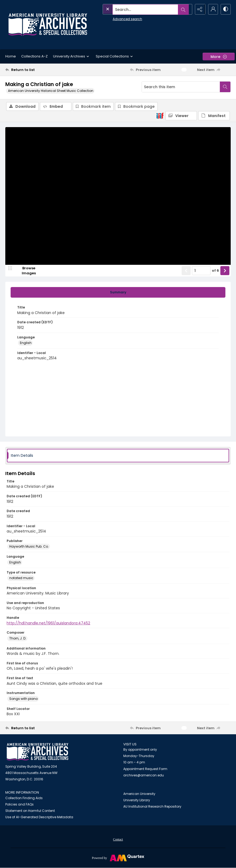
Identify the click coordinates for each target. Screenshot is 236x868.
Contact (118, 840)
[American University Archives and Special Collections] (38, 752)
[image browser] (25, 271)
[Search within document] (225, 87)
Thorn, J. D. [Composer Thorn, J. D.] (18, 639)
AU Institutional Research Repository (152, 807)
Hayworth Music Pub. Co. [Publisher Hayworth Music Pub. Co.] (29, 547)
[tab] (118, 293)
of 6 (215, 271)
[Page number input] (201, 271)
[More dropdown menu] (219, 57)
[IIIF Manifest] (214, 116)
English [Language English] (26, 343)
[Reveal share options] (199, 9)
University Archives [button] (72, 56)
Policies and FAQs (19, 805)
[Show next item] (225, 271)
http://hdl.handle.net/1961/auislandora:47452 (48, 623)
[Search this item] (181, 87)
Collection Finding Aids (24, 798)
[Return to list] (35, 70)
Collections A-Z (34, 56)
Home (11, 56)
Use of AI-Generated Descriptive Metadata (39, 817)
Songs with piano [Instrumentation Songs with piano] (23, 699)
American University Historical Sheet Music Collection (51, 91)
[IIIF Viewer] (181, 116)
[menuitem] (118, 839)
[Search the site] (136, 9)
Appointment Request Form (145, 769)
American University (139, 794)
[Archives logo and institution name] (48, 25)
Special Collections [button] (115, 56)
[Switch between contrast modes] (225, 9)
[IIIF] (160, 115)
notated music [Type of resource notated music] (21, 578)
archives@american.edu (144, 775)
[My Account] (212, 9)
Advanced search (116, 19)
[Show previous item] (186, 271)
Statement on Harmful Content (30, 811)
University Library (137, 800)
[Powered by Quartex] (118, 858)
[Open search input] (186, 9)
